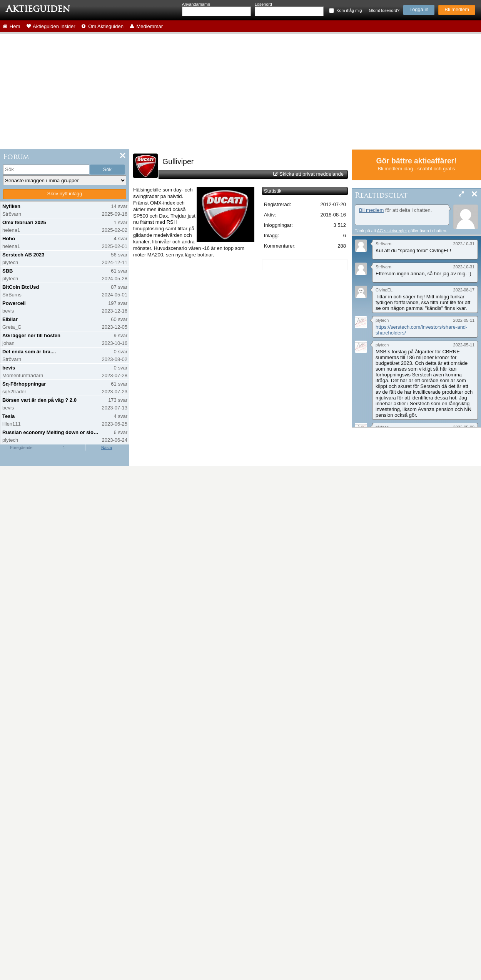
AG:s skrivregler (392, 231)
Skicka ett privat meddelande (311, 174)
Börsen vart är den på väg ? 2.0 (39, 400)
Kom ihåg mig (349, 10)
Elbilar (10, 319)
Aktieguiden (38, 9)
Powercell (14, 303)
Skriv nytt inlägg (65, 194)
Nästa (107, 448)
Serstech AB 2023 (23, 255)
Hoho (9, 239)
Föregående (21, 448)
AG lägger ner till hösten (31, 335)
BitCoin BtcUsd (21, 287)
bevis (9, 368)
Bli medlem (457, 9)
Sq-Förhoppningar (24, 384)
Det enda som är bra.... (29, 352)
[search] (46, 170)
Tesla (8, 416)
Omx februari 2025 (24, 222)
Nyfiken (11, 206)
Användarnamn (196, 4)
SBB (8, 271)
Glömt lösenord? (384, 10)
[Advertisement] (240, 92)
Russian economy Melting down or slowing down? (51, 432)
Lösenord (263, 4)
